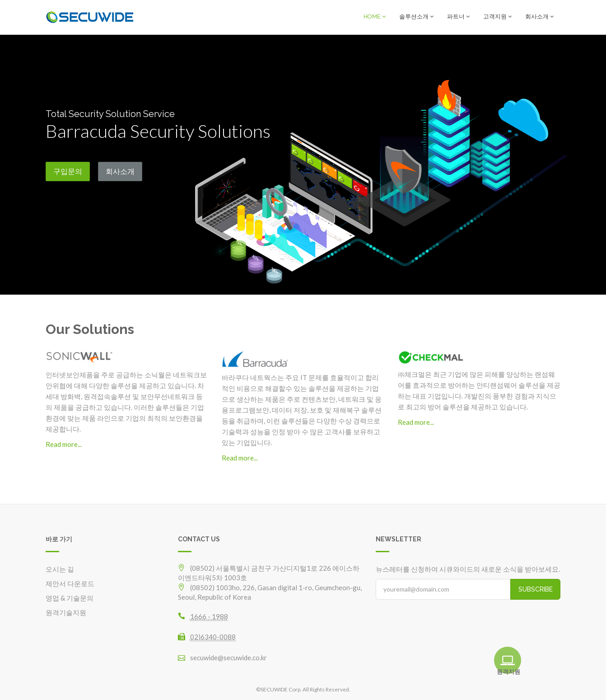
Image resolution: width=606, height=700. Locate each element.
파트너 (458, 16)
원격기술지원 (66, 612)
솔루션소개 (416, 16)
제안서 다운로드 (70, 583)
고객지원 (497, 16)
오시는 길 (60, 568)
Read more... (64, 444)
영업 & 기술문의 (70, 597)
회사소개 (539, 16)
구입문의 (68, 171)
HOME (375, 16)
